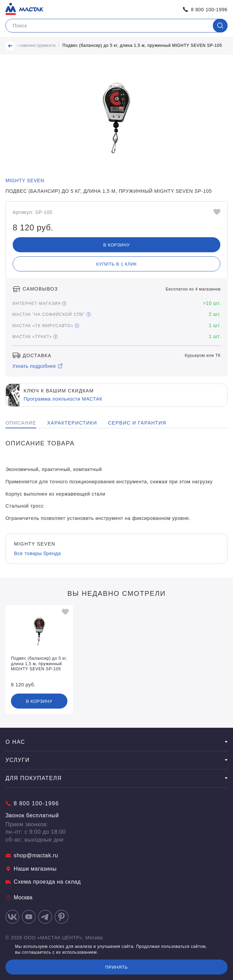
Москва (19, 897)
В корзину (117, 245)
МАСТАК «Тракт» (35, 337)
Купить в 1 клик (116, 264)
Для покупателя (116, 778)
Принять (116, 967)
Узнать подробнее (38, 366)
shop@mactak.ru (32, 855)
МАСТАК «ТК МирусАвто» (46, 326)
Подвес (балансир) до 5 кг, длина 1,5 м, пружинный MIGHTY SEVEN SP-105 (143, 45)
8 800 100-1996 (205, 10)
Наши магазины (31, 869)
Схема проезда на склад (43, 882)
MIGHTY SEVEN (25, 180)
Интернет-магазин (39, 304)
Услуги (116, 760)
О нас (116, 742)
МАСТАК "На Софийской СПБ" (51, 314)
